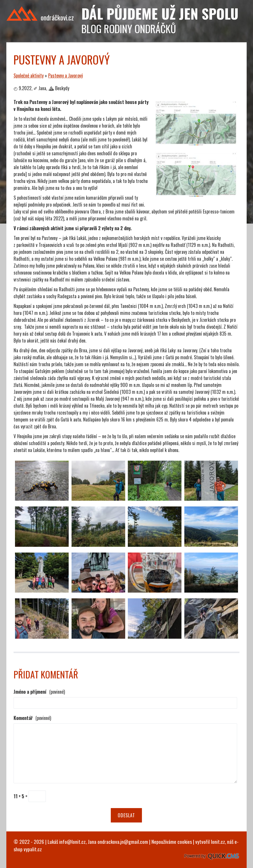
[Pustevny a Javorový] (196, 143)
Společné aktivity (29, 75)
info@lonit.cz (72, 841)
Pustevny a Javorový (65, 75)
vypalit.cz (33, 849)
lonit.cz (218, 841)
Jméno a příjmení (39, 692)
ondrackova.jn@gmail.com (123, 841)
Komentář (32, 718)
